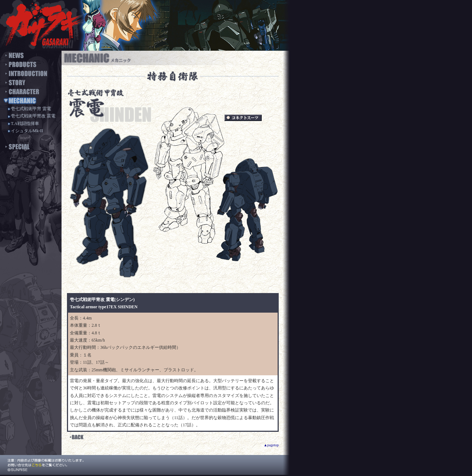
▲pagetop (271, 445)
